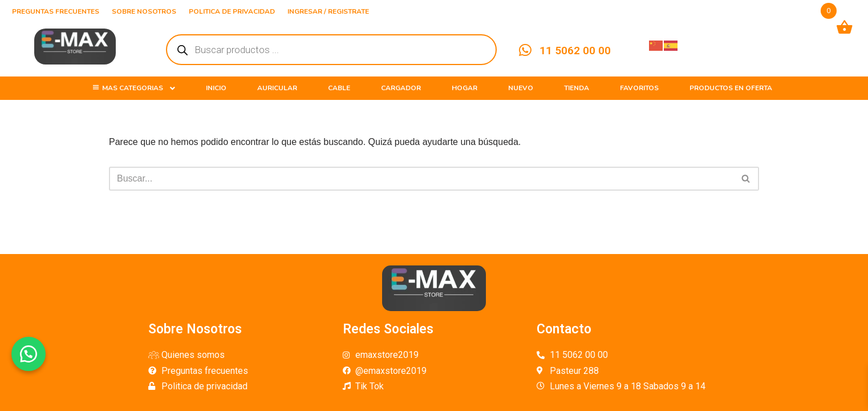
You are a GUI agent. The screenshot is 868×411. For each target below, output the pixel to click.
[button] (29, 354)
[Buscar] (421, 179)
